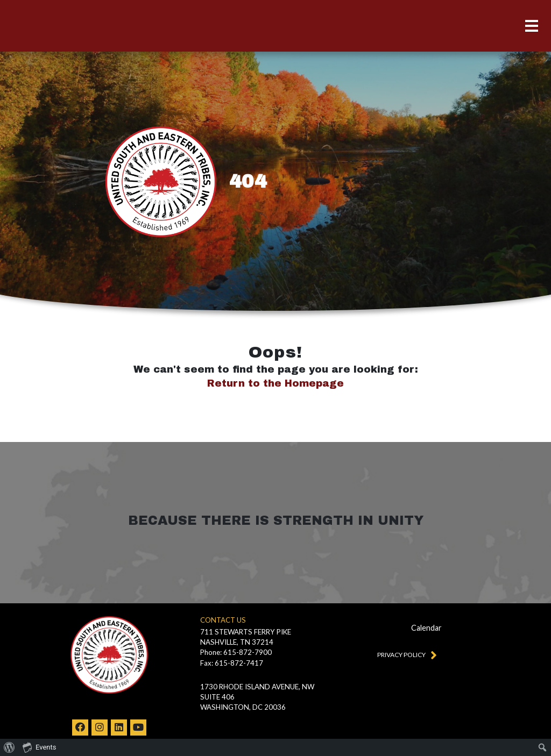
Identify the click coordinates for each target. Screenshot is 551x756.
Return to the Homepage (275, 383)
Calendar (426, 628)
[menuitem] (9, 747)
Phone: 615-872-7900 (236, 652)
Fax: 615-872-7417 (232, 663)
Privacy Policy (405, 654)
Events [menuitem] (39, 747)
